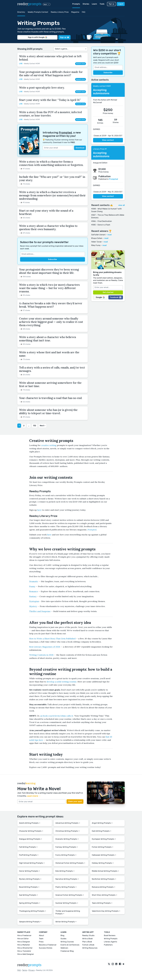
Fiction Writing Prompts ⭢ (103, 847)
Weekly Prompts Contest (38, 12)
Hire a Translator (24, 951)
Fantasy (33, 596)
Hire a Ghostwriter (25, 948)
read (109, 235)
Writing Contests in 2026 (41, 655)
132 (35, 426)
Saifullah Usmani (98, 235)
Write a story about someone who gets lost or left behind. (50, 58)
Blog (62, 935)
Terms (25, 970)
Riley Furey (96, 245)
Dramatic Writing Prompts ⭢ (67, 839)
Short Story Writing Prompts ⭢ (105, 895)
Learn (94, 4)
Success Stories (46, 948)
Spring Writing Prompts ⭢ (30, 903)
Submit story (81, 64)
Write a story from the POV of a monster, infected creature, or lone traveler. (50, 114)
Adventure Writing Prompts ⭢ (68, 823)
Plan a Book (87, 942)
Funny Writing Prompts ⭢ (66, 855)
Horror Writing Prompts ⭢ (30, 871)
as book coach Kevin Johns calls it (57, 716)
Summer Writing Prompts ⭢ (67, 903)
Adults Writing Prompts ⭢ (30, 823)
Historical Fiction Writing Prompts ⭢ (70, 863)
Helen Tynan (97, 242)
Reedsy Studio (88, 935)
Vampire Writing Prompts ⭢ (30, 922)
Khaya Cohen (97, 238)
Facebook (116, 297)
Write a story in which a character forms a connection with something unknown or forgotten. (51, 163)
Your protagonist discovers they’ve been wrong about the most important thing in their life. (49, 271)
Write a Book (87, 939)
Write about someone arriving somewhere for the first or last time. (50, 384)
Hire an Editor (23, 939)
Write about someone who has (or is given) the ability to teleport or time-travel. (48, 412)
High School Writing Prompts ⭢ (32, 863)
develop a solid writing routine (62, 682)
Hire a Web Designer (26, 954)
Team (41, 939)
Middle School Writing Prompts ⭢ (105, 871)
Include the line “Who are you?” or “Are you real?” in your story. (52, 179)
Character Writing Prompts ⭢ (31, 831)
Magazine (75, 12)
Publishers (108, 945)
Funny (32, 586)
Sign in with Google (37, 37)
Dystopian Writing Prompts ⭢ (104, 839)
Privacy (32, 970)
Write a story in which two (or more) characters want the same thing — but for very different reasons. (49, 288)
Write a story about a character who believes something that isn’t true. (48, 339)
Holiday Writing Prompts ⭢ (103, 863)
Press (41, 942)
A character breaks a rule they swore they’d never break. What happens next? (51, 305)
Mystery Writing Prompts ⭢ (30, 879)
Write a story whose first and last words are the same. (49, 354)
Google (100, 297)
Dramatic (34, 581)
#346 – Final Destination (102, 221)
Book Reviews (110, 935)
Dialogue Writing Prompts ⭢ (31, 839)
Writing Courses (67, 942)
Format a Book (88, 945)
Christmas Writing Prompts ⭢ (68, 831)
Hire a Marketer (24, 945)
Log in (121, 4)
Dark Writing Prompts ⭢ (102, 831)
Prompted (65, 133)
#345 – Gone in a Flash (101, 225)
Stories (86, 4)
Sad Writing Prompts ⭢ (29, 895)
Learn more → (34, 796)
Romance (34, 591)
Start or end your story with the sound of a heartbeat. (46, 212)
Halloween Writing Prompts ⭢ (104, 855)
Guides (63, 939)
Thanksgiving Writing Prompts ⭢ (33, 911)
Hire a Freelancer (24, 935)
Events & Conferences (70, 945)
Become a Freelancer (48, 945)
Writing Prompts (111, 939)
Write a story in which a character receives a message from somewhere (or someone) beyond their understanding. (52, 195)
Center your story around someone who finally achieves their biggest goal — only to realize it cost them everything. (51, 322)
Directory (21, 12)
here (39, 510)
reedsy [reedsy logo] (29, 4)
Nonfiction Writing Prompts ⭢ (104, 879)
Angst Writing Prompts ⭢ (102, 823)
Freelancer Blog (67, 951)
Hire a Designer (24, 942)
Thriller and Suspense (40, 611)
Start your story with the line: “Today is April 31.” (50, 100)
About (41, 935)
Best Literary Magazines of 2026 (45, 647)
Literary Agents (110, 942)
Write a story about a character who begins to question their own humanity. (48, 228)
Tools (102, 4)
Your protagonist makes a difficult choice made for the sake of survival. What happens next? (51, 74)
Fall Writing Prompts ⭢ (28, 847)
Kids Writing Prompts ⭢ (65, 871)
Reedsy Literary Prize (60, 12)
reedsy (29, 965)
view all (121, 205)
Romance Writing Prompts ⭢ (104, 887)
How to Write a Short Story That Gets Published (52, 639)
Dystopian (34, 601)
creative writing (49, 445)
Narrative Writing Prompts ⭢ (67, 879)
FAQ (84, 12)
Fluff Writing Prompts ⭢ (29, 855)
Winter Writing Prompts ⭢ (66, 922)
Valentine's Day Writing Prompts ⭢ (106, 911)
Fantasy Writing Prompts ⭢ (67, 847)
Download (80, 148)
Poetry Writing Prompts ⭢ (66, 887)
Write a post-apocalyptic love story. (42, 88)
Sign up (111, 4)
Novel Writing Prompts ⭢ (29, 887)
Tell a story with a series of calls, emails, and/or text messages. (52, 369)
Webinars (64, 948)
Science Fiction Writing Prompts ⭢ (70, 895)
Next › (42, 426)
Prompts (76, 4)
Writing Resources (90, 948)
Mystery (33, 606)
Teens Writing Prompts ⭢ (102, 903)
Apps (47, 4)
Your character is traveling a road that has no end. (51, 398)
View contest (108, 140)
